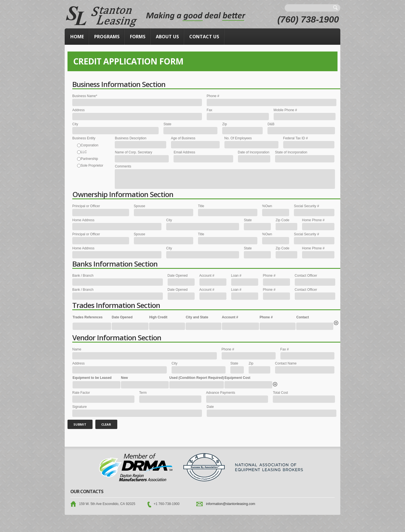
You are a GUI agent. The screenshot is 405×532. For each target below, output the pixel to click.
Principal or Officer (86, 206)
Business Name (85, 96)
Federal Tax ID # (296, 138)
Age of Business (183, 138)
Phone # (213, 96)
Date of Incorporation (254, 152)
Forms (138, 37)
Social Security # (306, 206)
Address (78, 110)
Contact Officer (306, 276)
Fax (210, 110)
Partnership (89, 159)
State (167, 124)
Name (77, 349)
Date (210, 407)
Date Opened (178, 276)
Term (143, 393)
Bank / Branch (83, 276)
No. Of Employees (238, 138)
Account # (207, 276)
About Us (167, 37)
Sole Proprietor (92, 166)
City (75, 124)
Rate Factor (81, 393)
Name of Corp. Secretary (133, 152)
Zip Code (283, 220)
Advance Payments (221, 393)
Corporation (90, 145)
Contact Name (286, 363)
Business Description (130, 138)
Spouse (140, 206)
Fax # (285, 349)
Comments (123, 166)
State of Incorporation (291, 152)
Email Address (184, 152)
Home (77, 37)
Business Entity (84, 138)
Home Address (83, 220)
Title (201, 206)
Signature (79, 407)
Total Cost (280, 393)
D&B (271, 124)
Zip (225, 124)
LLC (84, 152)
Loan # (236, 276)
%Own (267, 206)
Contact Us (204, 37)
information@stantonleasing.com (230, 504)
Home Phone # (313, 220)
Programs (107, 37)
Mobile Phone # (285, 110)
